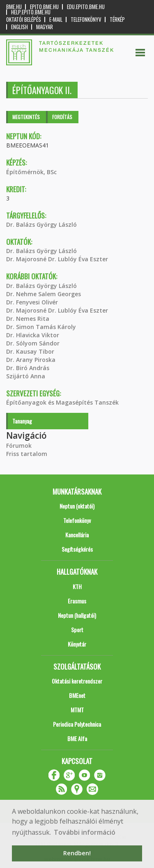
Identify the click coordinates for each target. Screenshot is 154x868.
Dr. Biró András (28, 368)
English (20, 27)
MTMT (77, 710)
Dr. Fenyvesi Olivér (32, 302)
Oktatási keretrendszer (77, 681)
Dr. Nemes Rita (28, 319)
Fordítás (62, 117)
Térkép (117, 20)
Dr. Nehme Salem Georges (44, 294)
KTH (77, 586)
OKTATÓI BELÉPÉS (24, 20)
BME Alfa (77, 738)
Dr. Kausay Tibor (30, 351)
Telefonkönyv (86, 20)
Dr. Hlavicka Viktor (33, 335)
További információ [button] (85, 832)
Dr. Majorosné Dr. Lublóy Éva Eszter (57, 259)
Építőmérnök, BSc (31, 172)
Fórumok (19, 446)
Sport (77, 630)
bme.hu (14, 7)
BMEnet (77, 695)
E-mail (56, 20)
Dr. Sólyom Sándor (33, 343)
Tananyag (22, 421)
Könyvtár (77, 644)
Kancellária (77, 535)
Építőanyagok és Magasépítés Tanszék (62, 402)
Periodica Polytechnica (77, 724)
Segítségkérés (77, 549)
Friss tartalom (27, 454)
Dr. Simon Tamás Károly (41, 327)
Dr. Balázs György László (41, 224)
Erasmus (77, 601)
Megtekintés (26, 117)
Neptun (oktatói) (77, 506)
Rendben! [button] (77, 853)
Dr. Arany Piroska (31, 360)
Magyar (45, 27)
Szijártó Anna (26, 376)
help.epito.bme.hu (31, 12)
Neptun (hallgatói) (77, 615)
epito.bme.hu (44, 7)
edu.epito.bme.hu (86, 7)
